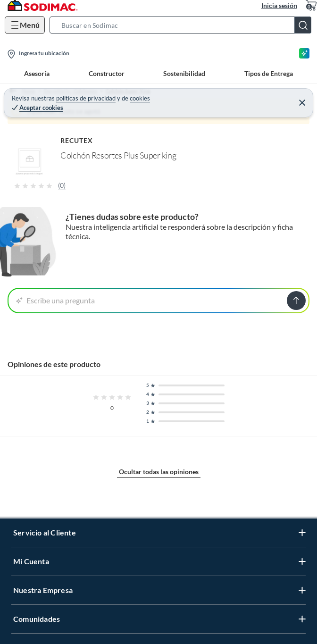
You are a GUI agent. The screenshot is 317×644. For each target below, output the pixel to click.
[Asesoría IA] (304, 53)
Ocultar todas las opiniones (159, 472)
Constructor (107, 73)
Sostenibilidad (184, 73)
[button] (183, 25)
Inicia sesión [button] (279, 5)
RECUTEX (77, 140)
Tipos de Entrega (269, 73)
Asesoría (37, 73)
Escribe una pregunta (55, 300)
